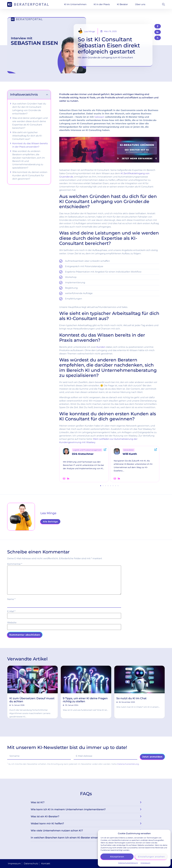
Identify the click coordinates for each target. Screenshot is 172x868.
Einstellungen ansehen (151, 857)
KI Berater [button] (122, 4)
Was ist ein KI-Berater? (45, 816)
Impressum (145, 863)
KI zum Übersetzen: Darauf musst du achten (32, 700)
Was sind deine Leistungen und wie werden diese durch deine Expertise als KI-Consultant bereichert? (30, 123)
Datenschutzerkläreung (128, 863)
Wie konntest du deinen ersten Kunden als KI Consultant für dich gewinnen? (30, 175)
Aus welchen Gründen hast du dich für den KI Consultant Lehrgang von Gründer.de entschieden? (29, 109)
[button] (163, 4)
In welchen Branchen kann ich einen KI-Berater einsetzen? (67, 838)
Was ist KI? (38, 802)
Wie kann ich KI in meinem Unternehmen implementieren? (68, 809)
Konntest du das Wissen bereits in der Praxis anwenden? (30, 145)
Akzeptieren (117, 857)
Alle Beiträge (50, 522)
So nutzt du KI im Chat (131, 698)
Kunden (101, 347)
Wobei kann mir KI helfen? (47, 824)
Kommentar (15, 564)
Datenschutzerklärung (128, 764)
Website (12, 623)
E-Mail (11, 611)
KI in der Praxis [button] (102, 4)
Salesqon (99, 117)
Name (11, 599)
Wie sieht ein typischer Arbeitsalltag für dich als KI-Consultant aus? (27, 136)
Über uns (140, 4)
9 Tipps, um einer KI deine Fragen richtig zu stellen (85, 700)
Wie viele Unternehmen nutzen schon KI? (57, 831)
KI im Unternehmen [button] (75, 4)
